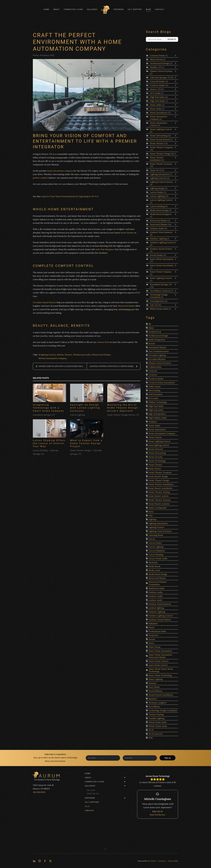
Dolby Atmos (155, 386)
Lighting (152, 519)
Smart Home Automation (162, 259)
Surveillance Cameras (160, 291)
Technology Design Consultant (159, 296)
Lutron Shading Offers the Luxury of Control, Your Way (49, 443)
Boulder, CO (156, 67)
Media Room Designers (161, 214)
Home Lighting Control (161, 129)
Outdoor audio (156, 592)
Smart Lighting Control (161, 278)
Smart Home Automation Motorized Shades (160, 656)
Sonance (153, 683)
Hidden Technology (158, 402)
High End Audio (157, 97)
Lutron (152, 539)
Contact (160, 9)
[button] (105, 849)
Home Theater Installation (157, 159)
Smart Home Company (161, 272)
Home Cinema (155, 437)
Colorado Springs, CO (160, 77)
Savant (152, 639)
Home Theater (65, 355)
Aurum (152, 343)
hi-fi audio (153, 398)
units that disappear (105, 249)
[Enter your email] (140, 758)
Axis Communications (159, 351)
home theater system (159, 496)
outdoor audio (155, 600)
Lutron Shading (157, 206)
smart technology (69, 758)
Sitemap (162, 861)
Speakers (153, 699)
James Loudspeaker (158, 508)
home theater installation (160, 488)
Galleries (106, 786)
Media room (154, 570)
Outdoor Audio (157, 228)
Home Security (156, 457)
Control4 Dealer (158, 81)
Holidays (153, 422)
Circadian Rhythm (157, 359)
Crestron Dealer (158, 85)
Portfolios (93, 794)
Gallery (91, 790)
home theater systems (159, 504)
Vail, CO (154, 305)
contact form (103, 342)
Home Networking (159, 136)
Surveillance (154, 707)
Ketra (151, 512)
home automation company (60, 171)
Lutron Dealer (157, 192)
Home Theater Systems (161, 164)
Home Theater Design (160, 154)
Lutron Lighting (78, 415)
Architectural (155, 332)
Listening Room (156, 535)
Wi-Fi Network (155, 734)
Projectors (154, 635)
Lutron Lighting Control (161, 200)
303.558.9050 (39, 792)
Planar (152, 627)
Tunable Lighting (157, 718)
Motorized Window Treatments (158, 583)
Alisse (151, 328)
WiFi (151, 738)
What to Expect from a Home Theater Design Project (86, 443)
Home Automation (159, 113)
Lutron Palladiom (157, 551)
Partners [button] (119, 9)
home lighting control (159, 445)
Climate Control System (161, 71)
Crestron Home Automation (162, 383)
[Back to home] (105, 9)
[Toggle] (176, 56)
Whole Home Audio (159, 309)
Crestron (153, 375)
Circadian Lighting (157, 355)
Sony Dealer (154, 687)
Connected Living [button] (73, 9)
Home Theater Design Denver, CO (123, 415)
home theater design (158, 476)
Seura (151, 643)
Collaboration (155, 367)
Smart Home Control (158, 661)
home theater (127, 233)
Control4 (153, 371)
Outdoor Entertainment (161, 232)
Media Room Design (159, 210)
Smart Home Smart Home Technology (161, 670)
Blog (148, 9)
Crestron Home (157, 55)
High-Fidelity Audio (158, 418)
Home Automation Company (53, 358)
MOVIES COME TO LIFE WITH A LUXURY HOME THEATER (61, 366)
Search (172, 39)
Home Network (156, 449)
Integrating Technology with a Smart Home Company (49, 408)
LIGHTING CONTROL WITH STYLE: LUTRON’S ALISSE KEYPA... (115, 366)
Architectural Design (160, 63)
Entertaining (154, 390)
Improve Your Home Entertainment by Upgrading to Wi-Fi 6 (70, 196)
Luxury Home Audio (158, 559)
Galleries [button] (92, 9)
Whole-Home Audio (158, 726)
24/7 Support (135, 9)
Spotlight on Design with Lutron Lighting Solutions (85, 408)
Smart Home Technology (160, 675)
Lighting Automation (160, 174)
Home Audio (156, 105)
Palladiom (153, 623)
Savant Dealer (157, 255)
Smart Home (155, 647)
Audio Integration (157, 340)
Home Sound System (160, 139)
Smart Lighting (156, 679)
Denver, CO (155, 89)
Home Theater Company (161, 147)
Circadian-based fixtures (44, 302)
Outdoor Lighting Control (162, 242)
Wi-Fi (151, 730)
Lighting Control (48, 355)
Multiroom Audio (83, 355)
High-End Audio (157, 101)
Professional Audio (157, 631)
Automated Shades (157, 347)
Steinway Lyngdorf (157, 703)
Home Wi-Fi (156, 170)
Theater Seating (156, 714)
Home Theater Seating (159, 492)
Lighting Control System (161, 182)
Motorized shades (126, 306)
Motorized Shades (102, 355)
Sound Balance (155, 691)
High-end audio (156, 410)
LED (151, 516)
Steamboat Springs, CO (44, 415)
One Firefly (151, 861)
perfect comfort (40, 178)
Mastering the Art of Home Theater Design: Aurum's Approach (123, 408)
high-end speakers (157, 414)
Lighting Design (157, 188)
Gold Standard (155, 394)
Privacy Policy (173, 861)
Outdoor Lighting (158, 239)
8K (150, 324)
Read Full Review (158, 815)
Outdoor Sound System (161, 249)
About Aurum (156, 59)
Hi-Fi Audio (155, 93)
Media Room (154, 566)
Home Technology (157, 461)
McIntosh (153, 562)
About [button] (57, 9)
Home (46, 9)
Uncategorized (157, 301)
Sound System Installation (161, 695)
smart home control (158, 665)
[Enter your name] (103, 758)
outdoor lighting (156, 608)
